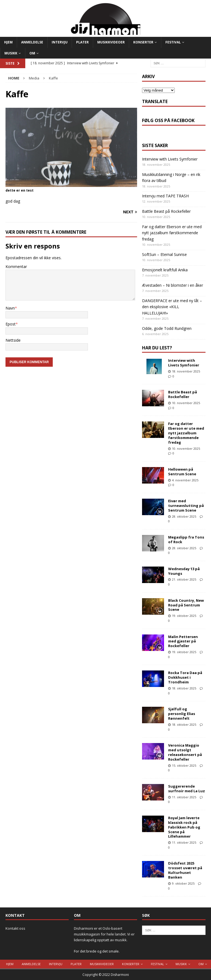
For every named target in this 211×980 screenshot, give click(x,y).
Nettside (13, 340)
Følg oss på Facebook (168, 120)
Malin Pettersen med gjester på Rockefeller (183, 641)
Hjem (8, 42)
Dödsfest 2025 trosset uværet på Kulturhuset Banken (185, 870)
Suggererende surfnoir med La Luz (187, 789)
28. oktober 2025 (184, 516)
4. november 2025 (185, 480)
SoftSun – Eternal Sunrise (164, 254)
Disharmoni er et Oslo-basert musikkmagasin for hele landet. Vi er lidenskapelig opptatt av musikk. (104, 934)
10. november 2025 (186, 403)
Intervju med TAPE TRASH (165, 196)
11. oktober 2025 (184, 797)
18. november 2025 (186, 371)
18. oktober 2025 (184, 688)
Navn (10, 308)
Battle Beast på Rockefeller (166, 211)
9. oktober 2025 (183, 883)
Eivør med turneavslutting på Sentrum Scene (186, 506)
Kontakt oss (15, 928)
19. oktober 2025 (184, 616)
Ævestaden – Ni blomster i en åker (173, 285)
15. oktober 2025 (184, 765)
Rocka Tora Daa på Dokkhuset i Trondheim (185, 677)
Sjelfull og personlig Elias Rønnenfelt (182, 714)
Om (32, 53)
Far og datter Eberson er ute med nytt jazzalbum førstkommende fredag (172, 233)
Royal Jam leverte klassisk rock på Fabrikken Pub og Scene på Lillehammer (184, 827)
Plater (82, 42)
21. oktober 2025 (184, 579)
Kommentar (16, 267)
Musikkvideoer (111, 42)
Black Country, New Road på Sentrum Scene (186, 605)
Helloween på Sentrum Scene (182, 472)
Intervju (60, 42)
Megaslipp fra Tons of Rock (186, 539)
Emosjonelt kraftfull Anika (165, 270)
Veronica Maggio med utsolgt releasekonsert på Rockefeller (185, 752)
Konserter (143, 42)
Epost (11, 324)
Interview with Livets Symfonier (170, 159)
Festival (173, 42)
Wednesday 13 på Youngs (184, 571)
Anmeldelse (32, 42)
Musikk (11, 53)
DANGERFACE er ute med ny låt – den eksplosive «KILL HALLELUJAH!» (172, 307)
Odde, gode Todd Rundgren (167, 328)
